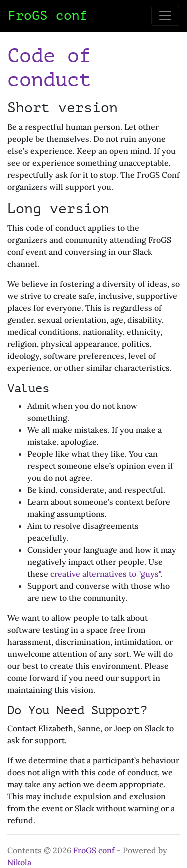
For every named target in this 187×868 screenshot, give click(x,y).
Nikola (19, 862)
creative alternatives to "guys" (105, 574)
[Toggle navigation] (165, 16)
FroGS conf (94, 850)
